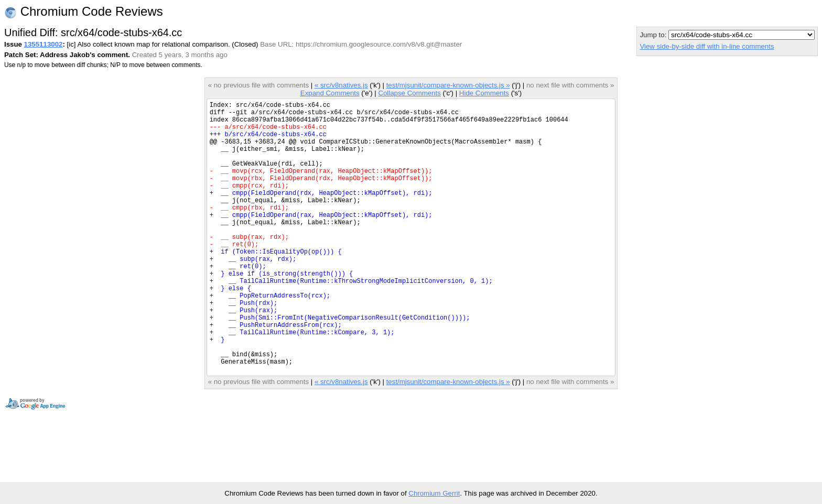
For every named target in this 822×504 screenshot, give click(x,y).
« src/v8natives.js (341, 85)
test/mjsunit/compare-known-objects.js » (448, 85)
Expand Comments (330, 93)
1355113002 (44, 44)
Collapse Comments (409, 93)
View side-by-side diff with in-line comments (707, 46)
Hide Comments (484, 93)
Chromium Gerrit (434, 493)
